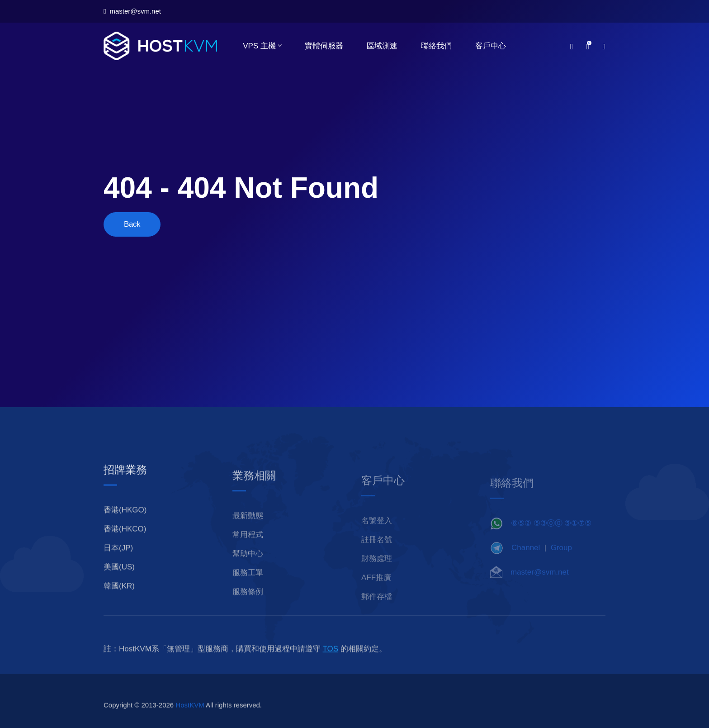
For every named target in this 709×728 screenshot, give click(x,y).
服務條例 (248, 604)
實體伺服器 (324, 46)
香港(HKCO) (125, 541)
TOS (331, 661)
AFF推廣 (376, 588)
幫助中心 (248, 566)
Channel (526, 557)
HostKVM (190, 717)
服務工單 (248, 585)
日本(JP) (118, 560)
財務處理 (377, 569)
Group (561, 557)
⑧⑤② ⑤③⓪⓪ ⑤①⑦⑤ (551, 532)
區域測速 (382, 46)
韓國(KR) (119, 598)
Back (132, 224)
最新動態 (248, 528)
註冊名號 (377, 550)
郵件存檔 (377, 607)
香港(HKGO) (125, 522)
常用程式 (248, 547)
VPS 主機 (262, 46)
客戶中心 (491, 46)
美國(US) (119, 579)
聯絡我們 (436, 46)
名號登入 (377, 531)
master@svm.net (132, 11)
